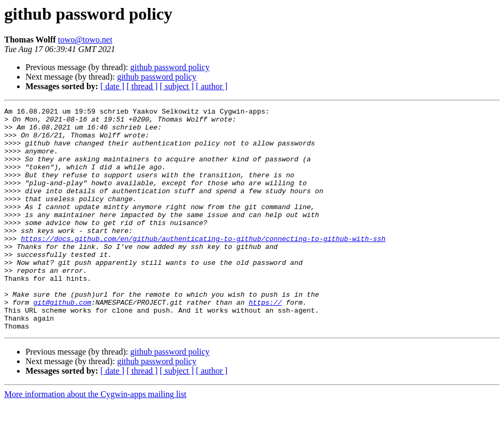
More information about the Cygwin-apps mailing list (95, 439)
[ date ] (112, 86)
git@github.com (62, 342)
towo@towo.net (85, 40)
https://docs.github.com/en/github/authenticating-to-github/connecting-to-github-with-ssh (203, 265)
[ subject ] (177, 86)
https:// (265, 342)
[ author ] (212, 86)
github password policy (170, 67)
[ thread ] (142, 86)
